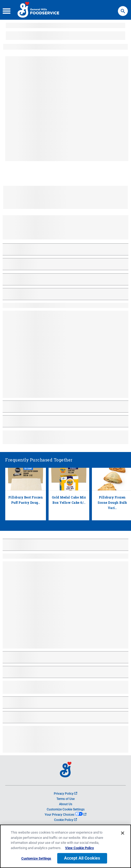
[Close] (123, 833)
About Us (66, 804)
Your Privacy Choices (65, 815)
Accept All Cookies (82, 858)
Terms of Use (65, 799)
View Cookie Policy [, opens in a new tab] (80, 848)
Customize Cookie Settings (66, 809)
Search (123, 9)
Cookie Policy (65, 820)
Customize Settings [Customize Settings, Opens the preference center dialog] (36, 858)
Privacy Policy (65, 794)
